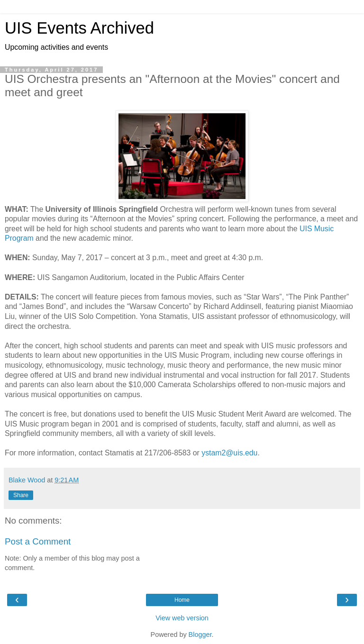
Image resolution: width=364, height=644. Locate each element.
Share (21, 495)
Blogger (200, 635)
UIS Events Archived (79, 28)
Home (182, 600)
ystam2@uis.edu (229, 453)
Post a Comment (38, 541)
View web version (182, 618)
